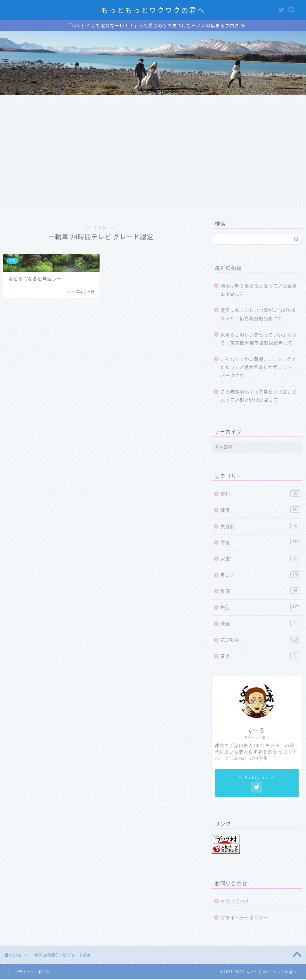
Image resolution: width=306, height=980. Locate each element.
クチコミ (226, 200)
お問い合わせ (275, 200)
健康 (260, 510)
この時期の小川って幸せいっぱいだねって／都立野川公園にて (259, 396)
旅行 (260, 607)
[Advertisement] (153, 144)
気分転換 (260, 640)
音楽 (260, 656)
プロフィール (80, 200)
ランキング (177, 200)
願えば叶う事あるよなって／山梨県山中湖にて (259, 290)
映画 (260, 624)
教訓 (260, 591)
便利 (260, 494)
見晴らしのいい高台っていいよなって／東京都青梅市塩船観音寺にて (259, 339)
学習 (260, 543)
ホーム (31, 200)
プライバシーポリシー (245, 918)
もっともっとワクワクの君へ (153, 10)
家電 (260, 559)
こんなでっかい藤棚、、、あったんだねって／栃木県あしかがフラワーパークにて (259, 367)
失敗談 (260, 526)
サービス (129, 200)
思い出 (260, 575)
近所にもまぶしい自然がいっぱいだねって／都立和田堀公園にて (259, 315)
